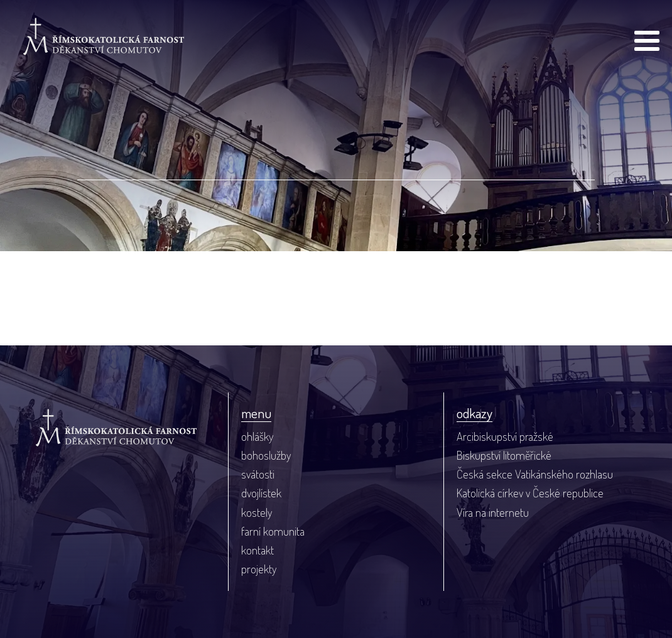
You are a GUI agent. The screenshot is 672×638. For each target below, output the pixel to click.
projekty (259, 569)
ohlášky (257, 436)
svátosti (258, 474)
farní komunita (273, 531)
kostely (257, 512)
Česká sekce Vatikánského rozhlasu (535, 474)
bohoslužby (266, 455)
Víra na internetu (493, 512)
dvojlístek (261, 493)
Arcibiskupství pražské (505, 436)
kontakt (257, 550)
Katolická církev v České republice (530, 493)
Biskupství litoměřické (504, 455)
